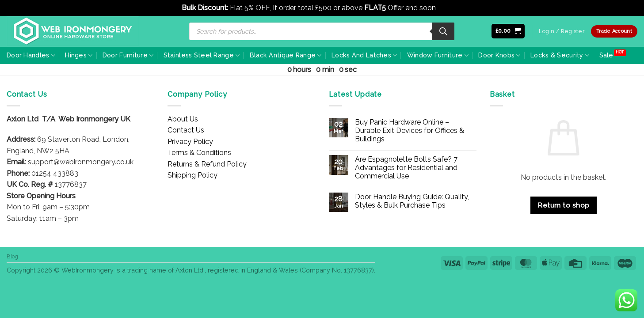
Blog (12, 256)
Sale (606, 55)
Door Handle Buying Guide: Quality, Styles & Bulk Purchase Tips (412, 201)
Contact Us (186, 130)
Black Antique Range (286, 55)
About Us (183, 119)
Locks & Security (560, 55)
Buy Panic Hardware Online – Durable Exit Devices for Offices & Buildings (410, 131)
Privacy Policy (190, 142)
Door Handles (31, 55)
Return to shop (564, 205)
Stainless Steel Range (202, 55)
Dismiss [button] (450, 8)
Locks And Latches (364, 55)
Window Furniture (438, 55)
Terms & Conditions (199, 153)
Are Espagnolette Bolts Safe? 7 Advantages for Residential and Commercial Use (406, 168)
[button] (508, 31)
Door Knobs (499, 55)
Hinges (79, 55)
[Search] (443, 31)
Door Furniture (128, 55)
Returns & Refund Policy (207, 164)
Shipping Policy (192, 175)
